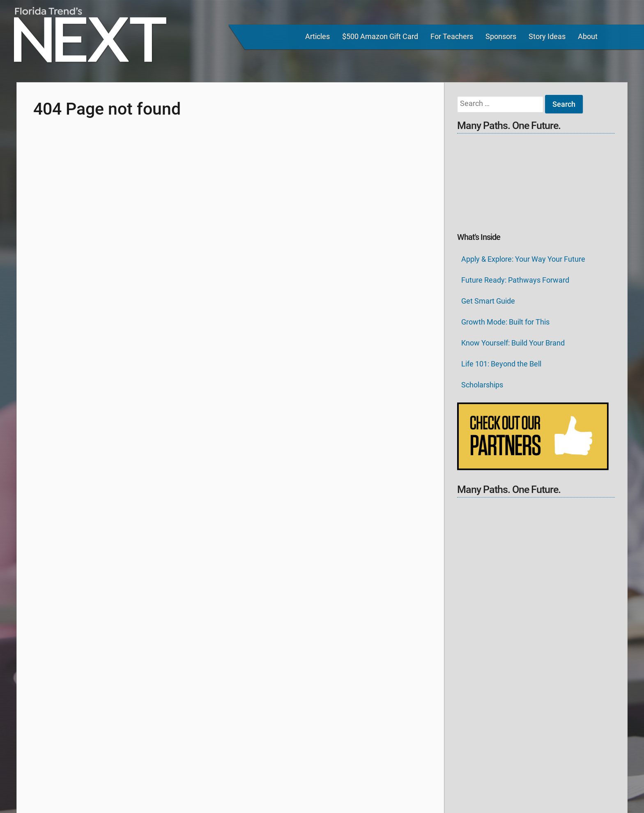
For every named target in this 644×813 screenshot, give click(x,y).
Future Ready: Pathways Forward (515, 280)
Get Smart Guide (488, 301)
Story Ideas (547, 36)
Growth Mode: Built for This (505, 322)
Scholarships (482, 385)
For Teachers (452, 36)
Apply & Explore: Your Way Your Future (523, 259)
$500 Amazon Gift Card (380, 36)
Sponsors (501, 36)
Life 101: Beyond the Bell (501, 364)
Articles (317, 36)
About (588, 36)
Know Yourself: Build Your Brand (513, 343)
